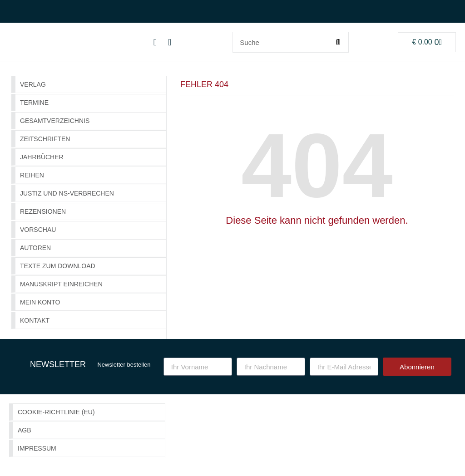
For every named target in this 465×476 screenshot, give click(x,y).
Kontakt (35, 320)
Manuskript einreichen (61, 284)
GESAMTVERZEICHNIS (55, 121)
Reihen (32, 175)
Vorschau (38, 230)
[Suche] (338, 42)
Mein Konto (40, 302)
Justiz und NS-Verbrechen (67, 193)
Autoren (35, 248)
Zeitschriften (45, 139)
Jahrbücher (42, 157)
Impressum (37, 448)
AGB (25, 430)
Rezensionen (43, 211)
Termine (34, 103)
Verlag (33, 84)
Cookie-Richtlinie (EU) (56, 412)
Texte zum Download (58, 266)
